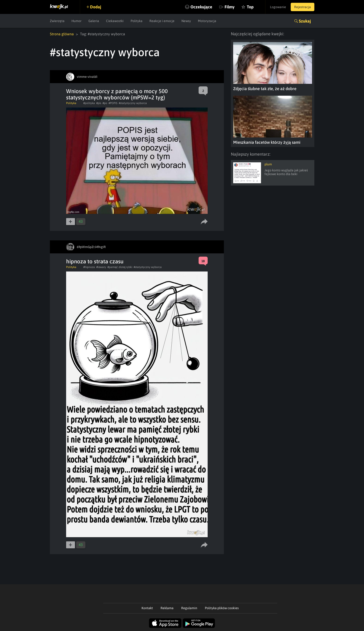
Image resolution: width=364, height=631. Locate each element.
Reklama (167, 608)
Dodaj (96, 7)
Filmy (230, 7)
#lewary (101, 267)
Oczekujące (201, 7)
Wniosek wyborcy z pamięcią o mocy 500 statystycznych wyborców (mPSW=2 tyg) (117, 94)
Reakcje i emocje (162, 21)
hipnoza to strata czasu (95, 261)
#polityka (89, 103)
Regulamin (189, 608)
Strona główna (62, 34)
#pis (99, 103)
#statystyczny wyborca (133, 103)
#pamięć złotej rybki (120, 267)
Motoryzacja (207, 21)
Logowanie (278, 7)
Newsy (186, 21)
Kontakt (147, 608)
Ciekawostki (115, 21)
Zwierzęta (57, 21)
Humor (76, 21)
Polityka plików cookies (222, 608)
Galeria (94, 21)
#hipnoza (89, 267)
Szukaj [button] (305, 21)
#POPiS (113, 103)
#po (105, 103)
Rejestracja (303, 7)
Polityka (137, 21)
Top (250, 7)
